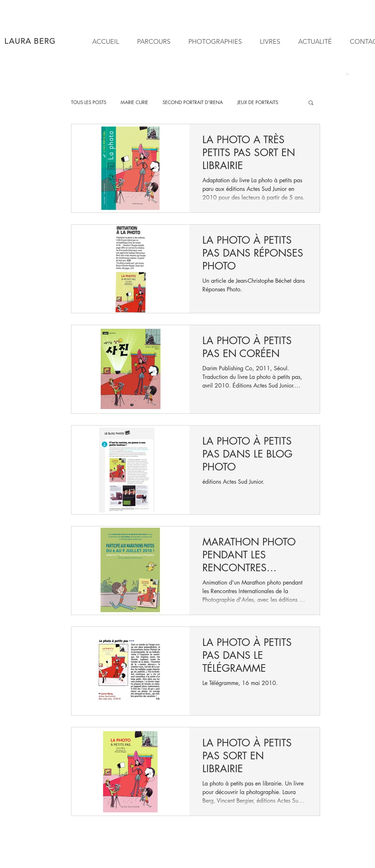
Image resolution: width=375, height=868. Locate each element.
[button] (212, 42)
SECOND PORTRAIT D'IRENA (193, 102)
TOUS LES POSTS (89, 102)
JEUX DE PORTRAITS (258, 102)
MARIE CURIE (134, 102)
